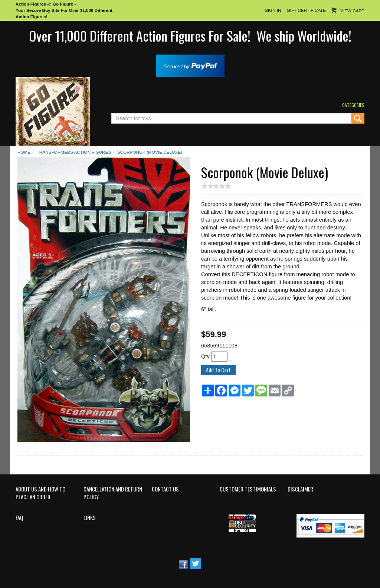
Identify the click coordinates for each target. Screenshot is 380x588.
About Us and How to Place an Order (40, 493)
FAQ (19, 518)
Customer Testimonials (248, 489)
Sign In (273, 10)
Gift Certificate (306, 10)
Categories (353, 105)
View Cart (352, 11)
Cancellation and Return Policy (113, 493)
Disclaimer (300, 489)
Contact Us (165, 489)
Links (90, 518)
